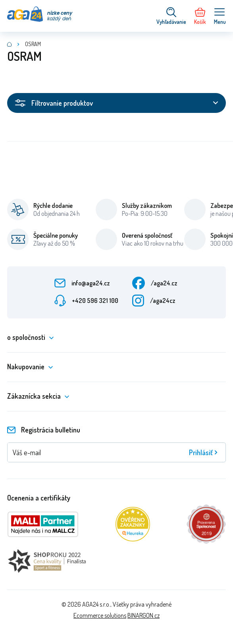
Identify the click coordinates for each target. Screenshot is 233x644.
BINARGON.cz (143, 615)
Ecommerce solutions (100, 615)
